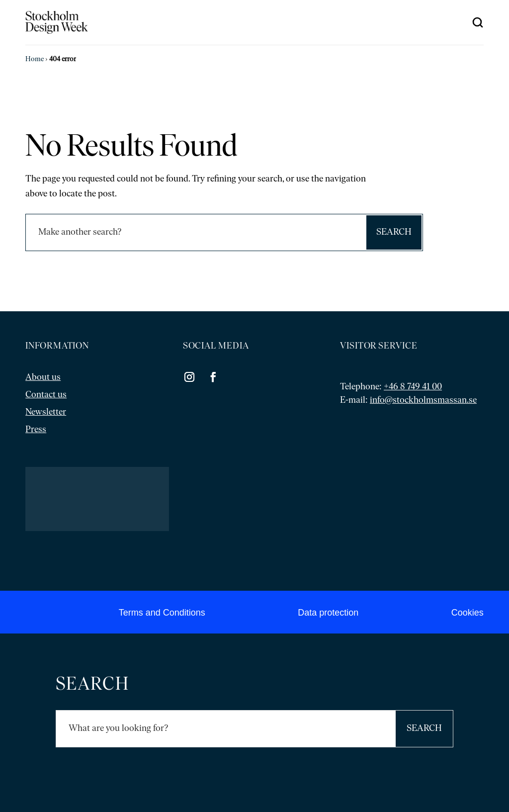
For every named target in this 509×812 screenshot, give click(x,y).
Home (35, 59)
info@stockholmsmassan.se (423, 401)
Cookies (467, 613)
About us (43, 378)
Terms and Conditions (162, 613)
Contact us (46, 395)
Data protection (328, 613)
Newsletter (46, 412)
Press (36, 430)
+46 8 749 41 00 (413, 387)
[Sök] (196, 232)
